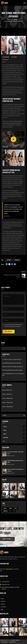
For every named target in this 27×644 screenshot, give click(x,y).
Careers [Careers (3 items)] (5, 508)
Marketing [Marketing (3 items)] (5, 511)
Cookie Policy (12, 642)
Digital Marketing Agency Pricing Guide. (12, 363)
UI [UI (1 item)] (10, 511)
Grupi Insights (9, 569)
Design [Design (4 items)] (10, 508)
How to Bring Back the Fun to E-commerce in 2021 (13, 374)
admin (16, 57)
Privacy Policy (4, 642)
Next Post (24, 272)
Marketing (14, 438)
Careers (14, 427)
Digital (17, 260)
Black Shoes (10, 398)
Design (15, 19)
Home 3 (9, 19)
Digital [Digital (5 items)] (16, 508)
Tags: (2, 260)
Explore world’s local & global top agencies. (13, 367)
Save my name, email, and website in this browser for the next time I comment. (13, 326)
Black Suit (9, 390)
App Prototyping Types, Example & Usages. (13, 370)
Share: (3, 264)
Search (3, 343)
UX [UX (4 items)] (14, 511)
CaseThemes (7, 640)
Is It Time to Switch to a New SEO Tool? (12, 360)
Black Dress (10, 403)
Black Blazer (10, 407)
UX (8, 60)
